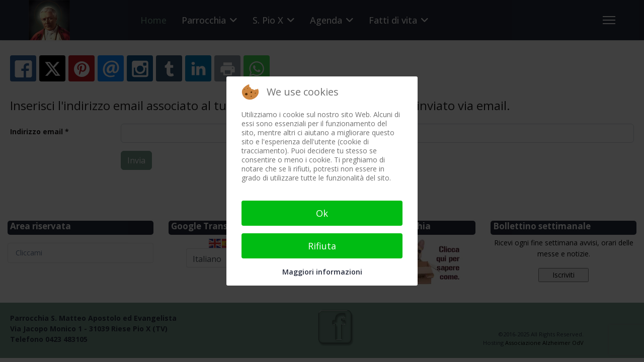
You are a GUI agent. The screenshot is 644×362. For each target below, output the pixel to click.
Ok (322, 213)
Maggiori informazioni (322, 272)
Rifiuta (322, 246)
